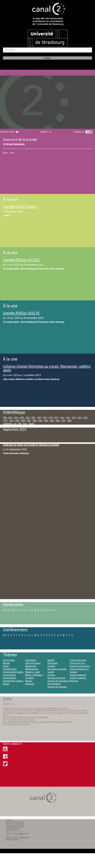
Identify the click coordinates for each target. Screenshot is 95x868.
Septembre (8, 424)
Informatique (31, 660)
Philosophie (53, 663)
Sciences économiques (80, 666)
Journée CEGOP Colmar (20, 207)
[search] (47, 50)
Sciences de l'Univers (56, 678)
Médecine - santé (32, 672)
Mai (20, 424)
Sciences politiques (78, 678)
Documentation (9, 678)
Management (31, 666)
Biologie (6, 663)
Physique (51, 666)
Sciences (51, 675)
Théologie (74, 681)
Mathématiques (32, 669)
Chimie (6, 666)
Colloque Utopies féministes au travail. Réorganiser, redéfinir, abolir (47, 368)
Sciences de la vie (77, 663)
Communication (10, 669)
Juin (15, 424)
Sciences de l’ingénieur (57, 687)
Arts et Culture (9, 660)
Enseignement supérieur (13, 681)
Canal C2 (9, 820)
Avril (25, 424)
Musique (29, 681)
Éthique (6, 684)
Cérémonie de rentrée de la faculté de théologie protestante (31, 445)
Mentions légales (12, 840)
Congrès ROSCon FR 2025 (21, 260)
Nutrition (51, 660)
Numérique (30, 684)
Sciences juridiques (78, 675)
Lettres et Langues (33, 663)
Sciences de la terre (78, 660)
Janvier (31, 424)
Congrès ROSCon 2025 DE (21, 313)
